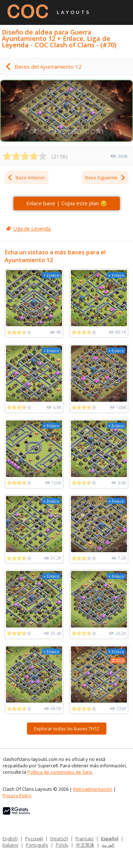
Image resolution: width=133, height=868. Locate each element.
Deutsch (59, 838)
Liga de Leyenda (32, 229)
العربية (108, 845)
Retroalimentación (93, 789)
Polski (62, 845)
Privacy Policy (17, 795)
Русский (34, 838)
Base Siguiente (106, 178)
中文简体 (85, 845)
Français (85, 838)
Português (37, 845)
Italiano (10, 845)
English (10, 838)
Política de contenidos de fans (60, 772)
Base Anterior (26, 178)
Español (110, 838)
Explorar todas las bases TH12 (67, 729)
